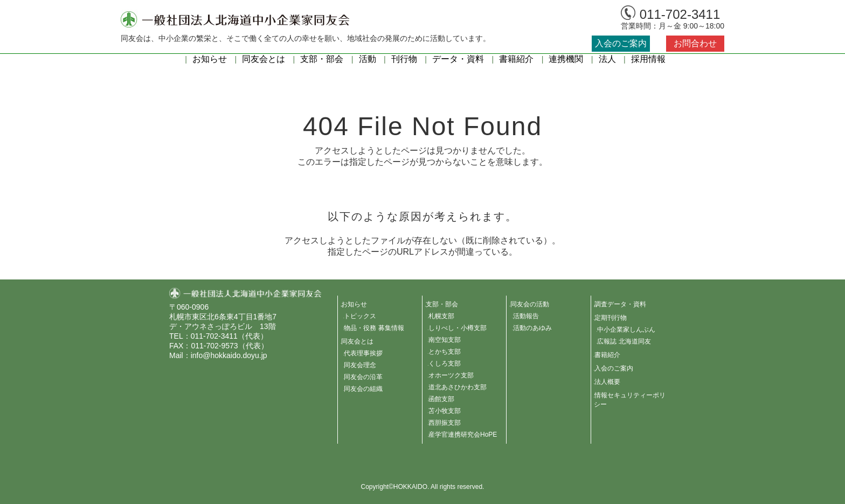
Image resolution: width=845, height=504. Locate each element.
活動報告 (526, 316)
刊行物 (404, 59)
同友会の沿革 (363, 377)
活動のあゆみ (532, 328)
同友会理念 (360, 365)
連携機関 (566, 59)
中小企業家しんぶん (626, 330)
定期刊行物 (611, 318)
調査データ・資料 (620, 304)
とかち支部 (445, 352)
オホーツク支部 (451, 375)
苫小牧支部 (445, 411)
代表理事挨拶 (363, 353)
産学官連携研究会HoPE (463, 435)
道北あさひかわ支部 (458, 387)
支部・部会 (322, 59)
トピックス (360, 316)
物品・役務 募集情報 (374, 328)
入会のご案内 (621, 43)
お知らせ (210, 59)
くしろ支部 (445, 363)
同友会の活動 (530, 304)
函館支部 (441, 399)
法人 (607, 59)
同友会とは (264, 59)
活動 (368, 59)
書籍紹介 (516, 59)
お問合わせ (695, 43)
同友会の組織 (363, 389)
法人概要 (607, 382)
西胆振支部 (445, 423)
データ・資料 (458, 59)
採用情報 (648, 59)
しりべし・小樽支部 (458, 328)
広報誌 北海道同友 (624, 341)
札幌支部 (441, 316)
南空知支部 (445, 340)
